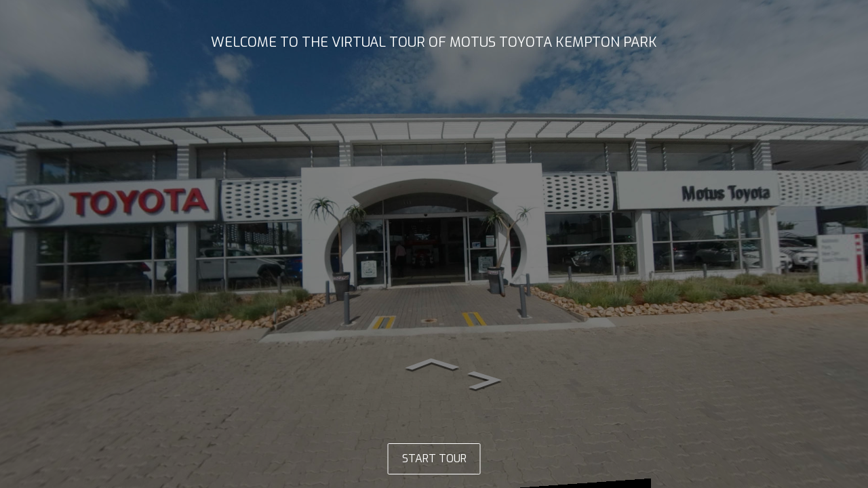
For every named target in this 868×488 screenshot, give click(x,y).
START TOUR (434, 459)
